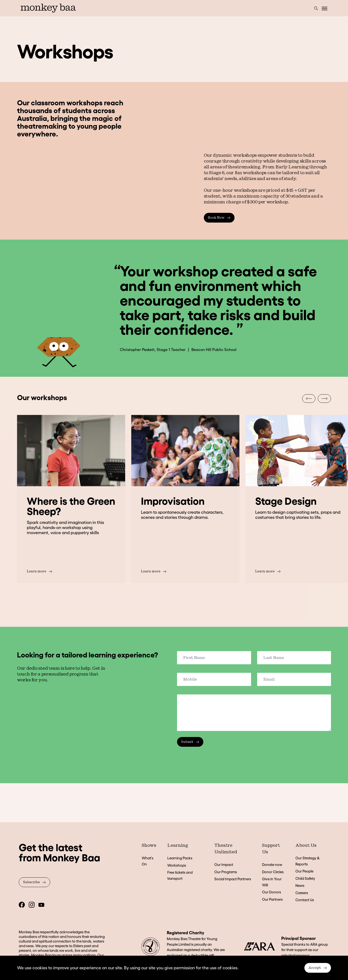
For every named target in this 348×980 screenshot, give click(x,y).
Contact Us (305, 900)
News (300, 886)
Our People (304, 871)
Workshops (177, 865)
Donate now (272, 865)
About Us (306, 845)
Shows (149, 845)
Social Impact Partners (233, 879)
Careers (302, 893)
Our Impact (224, 865)
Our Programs (226, 872)
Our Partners (272, 899)
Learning (178, 845)
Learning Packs (180, 858)
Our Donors (272, 892)
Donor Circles (273, 872)
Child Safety (305, 878)
